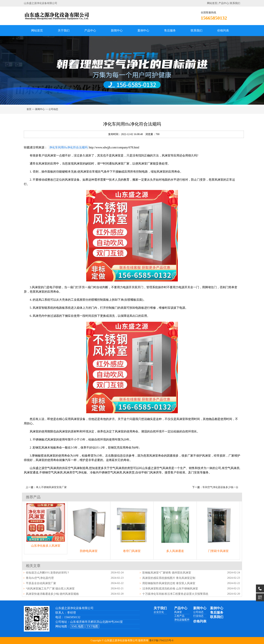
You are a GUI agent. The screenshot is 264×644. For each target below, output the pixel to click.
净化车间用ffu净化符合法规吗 (68, 147)
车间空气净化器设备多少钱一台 (220, 487)
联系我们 (235, 3)
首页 (29, 109)
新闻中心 (117, 30)
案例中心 (143, 30)
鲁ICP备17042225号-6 (161, 640)
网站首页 (212, 3)
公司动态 (53, 109)
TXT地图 (92, 626)
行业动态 (198, 616)
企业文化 (159, 612)
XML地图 (77, 626)
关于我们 (64, 30)
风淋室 (178, 612)
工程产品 (179, 616)
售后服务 (170, 30)
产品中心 (224, 3)
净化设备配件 (182, 620)
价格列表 (223, 30)
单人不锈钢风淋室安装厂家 (51, 487)
